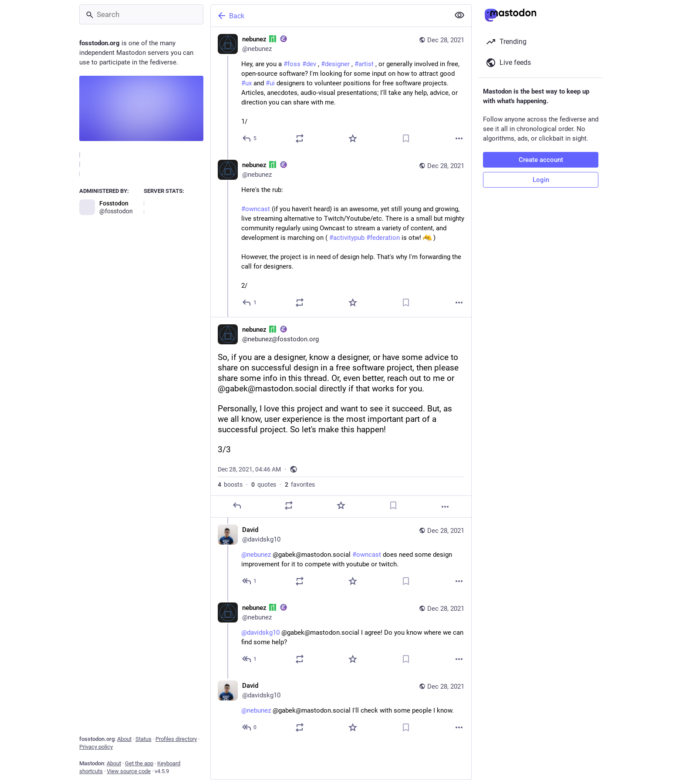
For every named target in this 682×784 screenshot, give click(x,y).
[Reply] (250, 138)
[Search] (141, 14)
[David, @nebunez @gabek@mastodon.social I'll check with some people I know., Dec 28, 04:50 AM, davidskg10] (341, 708)
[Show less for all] (459, 15)
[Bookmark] (406, 138)
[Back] (329, 16)
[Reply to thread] (250, 303)
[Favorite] (353, 138)
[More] (459, 138)
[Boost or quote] (300, 138)
